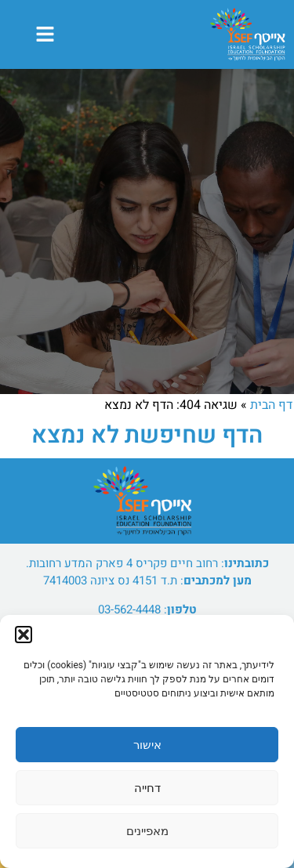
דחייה (147, 788)
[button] (24, 635)
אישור (147, 745)
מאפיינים (147, 831)
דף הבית (271, 405)
